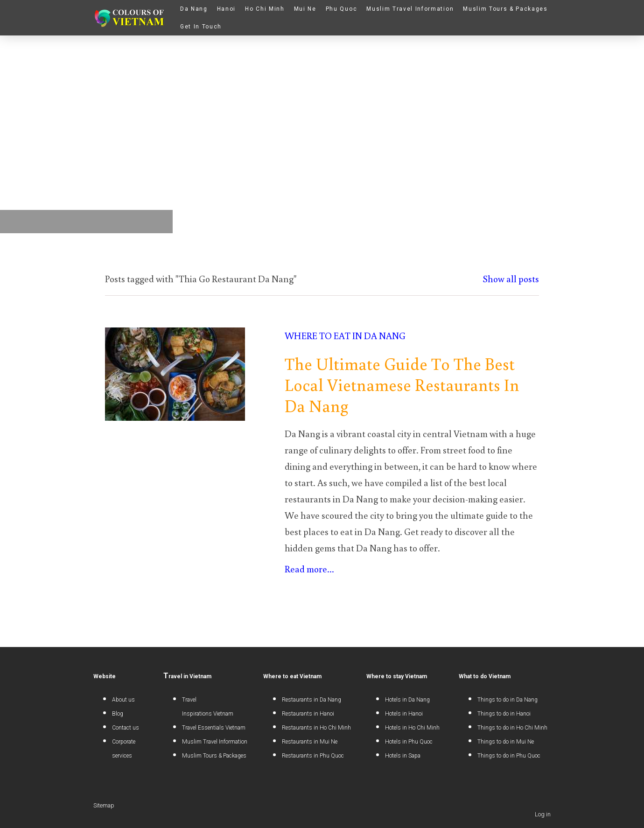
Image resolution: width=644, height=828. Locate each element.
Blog (118, 714)
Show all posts (511, 278)
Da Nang (194, 9)
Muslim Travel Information (410, 9)
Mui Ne (305, 9)
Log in (543, 814)
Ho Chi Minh (265, 9)
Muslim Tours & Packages (505, 9)
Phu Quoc (341, 9)
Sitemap (104, 805)
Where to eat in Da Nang (345, 335)
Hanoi (226, 9)
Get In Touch (201, 27)
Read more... (309, 569)
